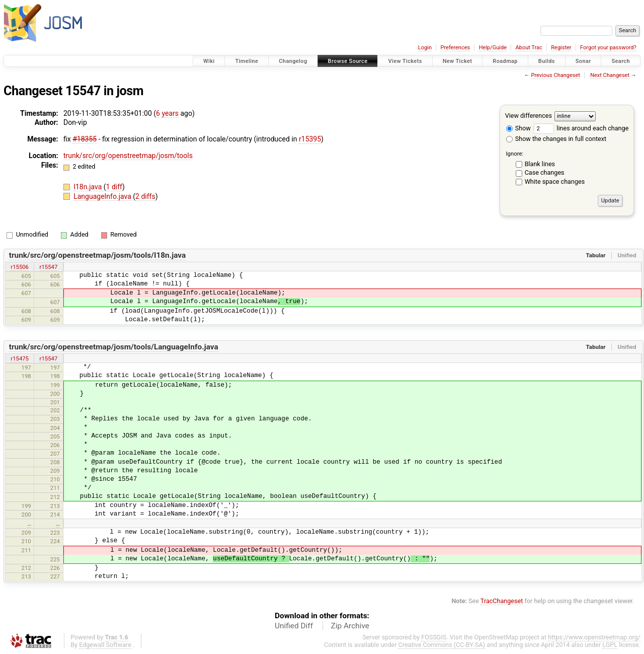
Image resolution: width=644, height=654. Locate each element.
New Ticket (458, 61)
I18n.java (89, 187)
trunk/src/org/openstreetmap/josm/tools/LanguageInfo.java (114, 347)
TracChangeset (502, 601)
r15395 (310, 139)
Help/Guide (493, 48)
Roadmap (505, 61)
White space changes (555, 181)
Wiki (209, 61)
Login (425, 48)
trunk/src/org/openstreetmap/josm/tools (128, 156)
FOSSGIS (434, 637)
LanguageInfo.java (103, 196)
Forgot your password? (608, 48)
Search (621, 61)
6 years (167, 113)
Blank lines (540, 164)
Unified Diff (294, 626)
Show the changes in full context (556, 139)
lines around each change (581, 128)
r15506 (20, 267)
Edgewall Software (105, 645)
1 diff (114, 187)
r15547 (49, 267)
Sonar (583, 61)
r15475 (20, 358)
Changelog (293, 61)
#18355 (85, 139)
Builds (547, 61)
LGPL (610, 645)
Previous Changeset (555, 75)
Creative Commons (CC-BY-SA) (442, 645)
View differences (529, 116)
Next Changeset (610, 75)
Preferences (455, 48)
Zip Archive (350, 626)
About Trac (529, 48)
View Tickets (405, 61)
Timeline (247, 61)
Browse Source (348, 61)
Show (518, 128)
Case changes (545, 172)
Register (561, 48)
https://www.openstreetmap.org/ (594, 637)
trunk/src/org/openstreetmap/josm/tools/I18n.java (98, 255)
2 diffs (145, 196)
